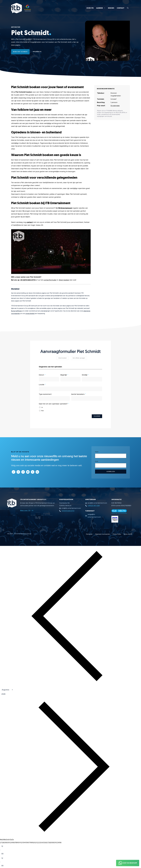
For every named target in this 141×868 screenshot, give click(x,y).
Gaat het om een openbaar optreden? (53, 404)
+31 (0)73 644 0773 (28, 280)
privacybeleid (30, 314)
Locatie (42, 385)
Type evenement (45, 394)
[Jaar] (12, 694)
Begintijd (64, 375)
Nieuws (111, 8)
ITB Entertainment (65, 208)
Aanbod (101, 8)
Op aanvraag (115, 106)
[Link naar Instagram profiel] (18, 472)
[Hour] (4, 846)
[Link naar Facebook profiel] (23, 472)
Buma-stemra (128, 534)
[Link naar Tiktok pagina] (14, 472)
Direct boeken (64, 280)
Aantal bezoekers (78, 394)
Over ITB (90, 8)
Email (97, 461)
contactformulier (50, 280)
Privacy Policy (117, 534)
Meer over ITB (25, 510)
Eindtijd (85, 375)
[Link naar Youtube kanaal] (28, 472)
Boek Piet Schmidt (20, 52)
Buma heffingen (17, 311)
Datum (41, 375)
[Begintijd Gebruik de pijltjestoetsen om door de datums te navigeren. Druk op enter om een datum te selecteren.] (71, 379)
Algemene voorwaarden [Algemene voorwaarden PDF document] (103, 534)
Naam (97, 452)
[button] (128, 8)
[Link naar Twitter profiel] (33, 472)
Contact (121, 8)
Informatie (37, 52)
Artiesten (16, 27)
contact (30, 222)
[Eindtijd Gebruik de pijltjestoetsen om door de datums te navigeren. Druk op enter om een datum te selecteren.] (92, 379)
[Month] (7, 690)
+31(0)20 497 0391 (94, 506)
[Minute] (4, 854)
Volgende (97, 416)
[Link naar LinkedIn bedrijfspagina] (37, 472)
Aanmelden (111, 472)
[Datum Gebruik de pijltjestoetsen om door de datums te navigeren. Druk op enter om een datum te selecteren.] (49, 379)
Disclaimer (89, 534)
